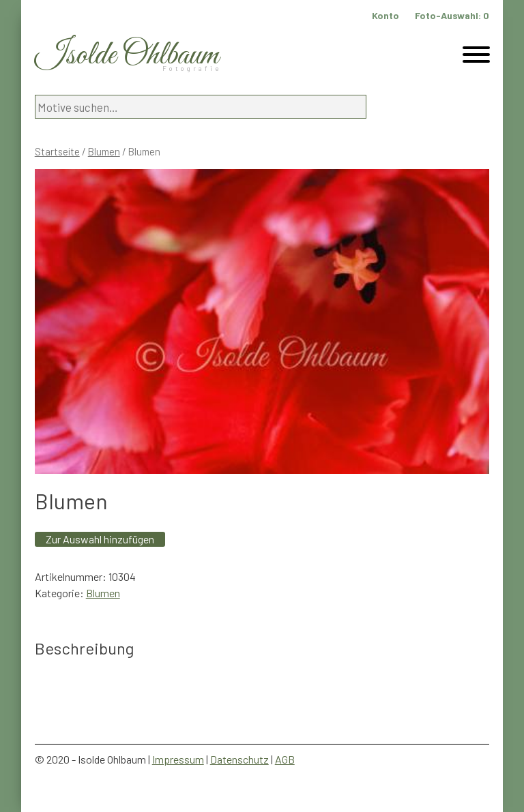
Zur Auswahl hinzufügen (100, 539)
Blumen (104, 151)
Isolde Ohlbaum (127, 56)
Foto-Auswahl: (452, 15)
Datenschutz (239, 759)
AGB (285, 759)
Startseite (57, 151)
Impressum (178, 759)
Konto (385, 15)
